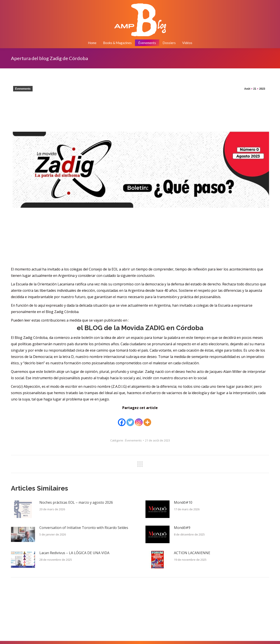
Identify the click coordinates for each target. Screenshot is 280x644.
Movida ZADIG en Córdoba (140, 328)
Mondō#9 (182, 528)
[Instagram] (139, 419)
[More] (147, 419)
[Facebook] (122, 419)
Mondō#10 (183, 502)
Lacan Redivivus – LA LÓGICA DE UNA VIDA (74, 553)
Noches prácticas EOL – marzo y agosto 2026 (76, 502)
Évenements (23, 89)
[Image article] (23, 509)
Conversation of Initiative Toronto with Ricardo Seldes (84, 528)
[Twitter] (130, 419)
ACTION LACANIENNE (192, 553)
